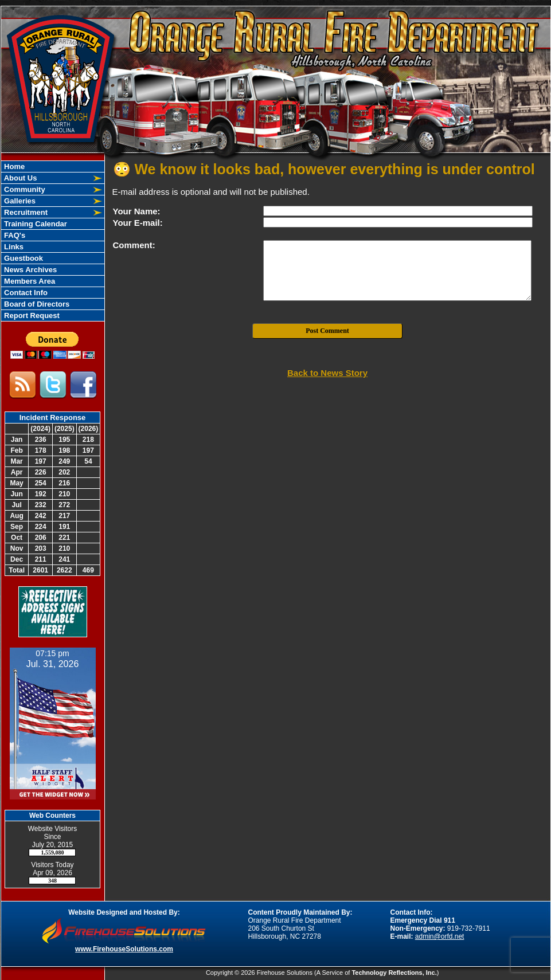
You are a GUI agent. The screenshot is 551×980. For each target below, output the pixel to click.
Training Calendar (35, 224)
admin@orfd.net (440, 936)
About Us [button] (20, 178)
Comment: (134, 245)
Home (14, 166)
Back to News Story (327, 373)
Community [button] (24, 189)
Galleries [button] (19, 201)
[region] (53, 241)
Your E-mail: (138, 223)
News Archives (30, 270)
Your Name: (137, 211)
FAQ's (14, 235)
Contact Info (25, 293)
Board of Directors (36, 304)
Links (13, 247)
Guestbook (23, 258)
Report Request (31, 315)
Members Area (29, 281)
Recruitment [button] (25, 212)
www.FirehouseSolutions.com (124, 949)
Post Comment (327, 331)
